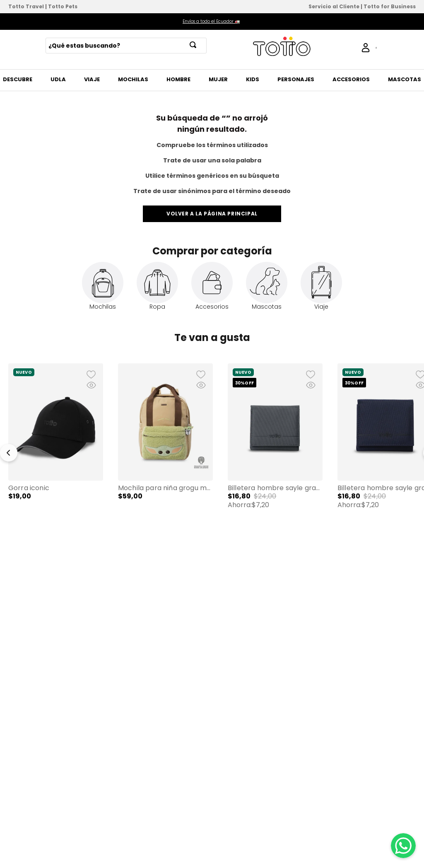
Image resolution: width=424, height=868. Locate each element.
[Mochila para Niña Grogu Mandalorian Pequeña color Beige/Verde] (165, 449)
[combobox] (126, 46)
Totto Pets (63, 6)
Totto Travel (26, 6)
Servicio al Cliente (334, 6)
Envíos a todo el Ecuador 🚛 (211, 21)
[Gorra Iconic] (56, 449)
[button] (56, 449)
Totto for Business (390, 6)
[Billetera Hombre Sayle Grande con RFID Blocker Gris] (275, 449)
